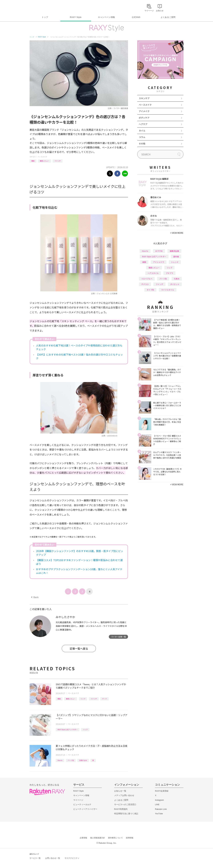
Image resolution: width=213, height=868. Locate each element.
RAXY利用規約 (121, 809)
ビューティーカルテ (82, 804)
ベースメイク (42, 157)
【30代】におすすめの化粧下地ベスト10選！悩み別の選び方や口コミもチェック (79, 356)
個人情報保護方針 (98, 838)
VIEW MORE (177, 233)
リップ (83, 699)
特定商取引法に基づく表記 (126, 814)
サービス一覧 (35, 858)
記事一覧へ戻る (79, 648)
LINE (157, 804)
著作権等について (115, 838)
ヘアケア (143, 124)
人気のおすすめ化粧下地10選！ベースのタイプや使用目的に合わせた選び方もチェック (79, 347)
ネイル (142, 131)
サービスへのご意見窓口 (125, 804)
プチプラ (169, 273)
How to (60, 760)
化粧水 (177, 279)
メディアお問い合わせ (124, 795)
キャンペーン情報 (107, 17)
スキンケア (144, 98)
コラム (142, 137)
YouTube (159, 814)
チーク (104, 699)
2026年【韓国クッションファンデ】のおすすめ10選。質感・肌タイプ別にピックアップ (80, 553)
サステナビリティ (72, 858)
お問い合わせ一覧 (53, 858)
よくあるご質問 (168, 17)
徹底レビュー (44, 161)
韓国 (33, 161)
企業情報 (83, 838)
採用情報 (130, 838)
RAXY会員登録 (162, 791)
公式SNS (136, 17)
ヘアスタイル (153, 273)
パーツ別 (71, 760)
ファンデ (58, 161)
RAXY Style (76, 17)
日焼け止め (83, 760)
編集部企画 (174, 251)
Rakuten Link (161, 809)
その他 (142, 144)
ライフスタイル (168, 290)
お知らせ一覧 (120, 791)
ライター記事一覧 (119, 637)
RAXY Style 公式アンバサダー (68, 729)
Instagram (159, 800)
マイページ (78, 800)
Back (35, 597)
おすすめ (159, 251)
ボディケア (144, 118)
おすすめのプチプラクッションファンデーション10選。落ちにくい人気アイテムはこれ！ (79, 571)
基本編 (176, 256)
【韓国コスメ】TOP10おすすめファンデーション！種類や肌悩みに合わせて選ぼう (79, 562)
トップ (45, 17)
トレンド (175, 262)
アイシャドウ (159, 262)
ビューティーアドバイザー (85, 809)
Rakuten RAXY (43, 7)
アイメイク (144, 111)
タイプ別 (150, 290)
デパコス (145, 284)
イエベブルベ (147, 279)
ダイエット (175, 284)
